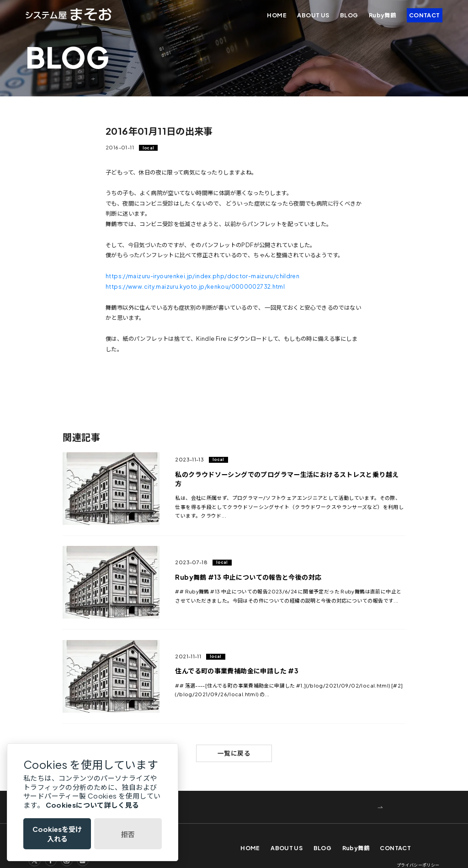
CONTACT (425, 15)
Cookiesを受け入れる (57, 834)
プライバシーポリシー (418, 851)
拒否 (128, 834)
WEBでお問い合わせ (112, 792)
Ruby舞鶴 (382, 15)
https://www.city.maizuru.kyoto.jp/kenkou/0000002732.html (197, 286)
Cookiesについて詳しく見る (93, 805)
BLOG (349, 15)
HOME (277, 15)
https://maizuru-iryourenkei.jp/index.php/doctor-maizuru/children (203, 276)
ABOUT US (313, 15)
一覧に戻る (234, 738)
